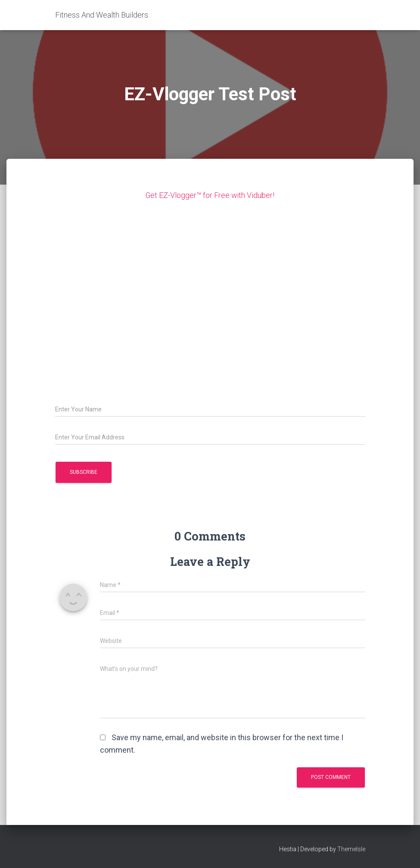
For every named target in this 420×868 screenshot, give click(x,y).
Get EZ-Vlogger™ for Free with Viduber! (210, 195)
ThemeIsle (351, 849)
